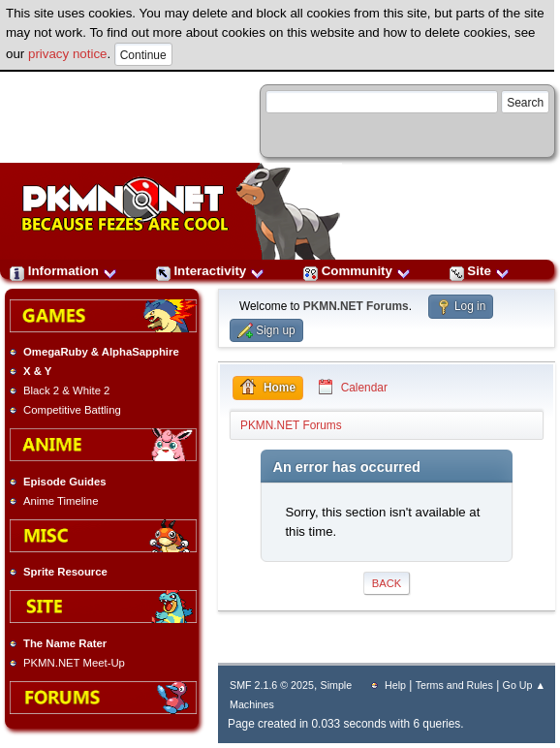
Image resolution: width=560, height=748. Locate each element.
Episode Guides (65, 482)
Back (387, 583)
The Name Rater (65, 643)
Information (63, 271)
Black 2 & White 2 (66, 390)
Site (480, 271)
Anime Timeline (61, 501)
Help (395, 685)
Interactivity (210, 271)
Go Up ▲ (524, 685)
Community (357, 271)
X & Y (37, 371)
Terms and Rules (454, 685)
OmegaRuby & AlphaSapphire (101, 352)
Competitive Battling (72, 410)
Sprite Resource (65, 572)
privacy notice (68, 54)
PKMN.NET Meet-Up (74, 663)
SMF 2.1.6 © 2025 (272, 685)
